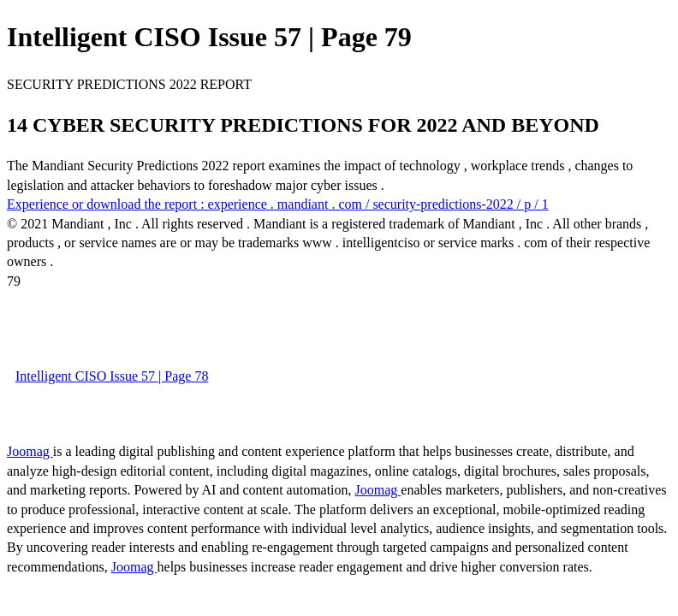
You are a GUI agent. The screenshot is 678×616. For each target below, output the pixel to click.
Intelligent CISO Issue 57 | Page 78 (112, 376)
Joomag (30, 451)
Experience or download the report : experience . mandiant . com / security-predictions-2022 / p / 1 (278, 204)
